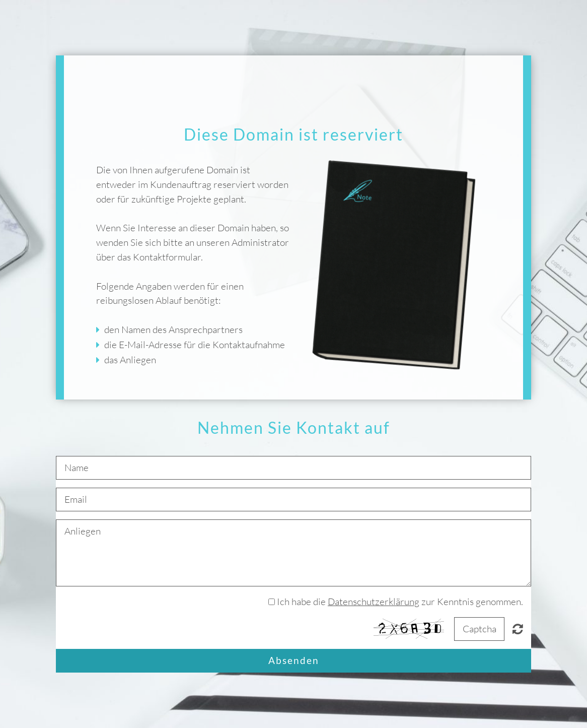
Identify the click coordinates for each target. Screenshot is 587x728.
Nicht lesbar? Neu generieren (518, 629)
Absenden (294, 660)
